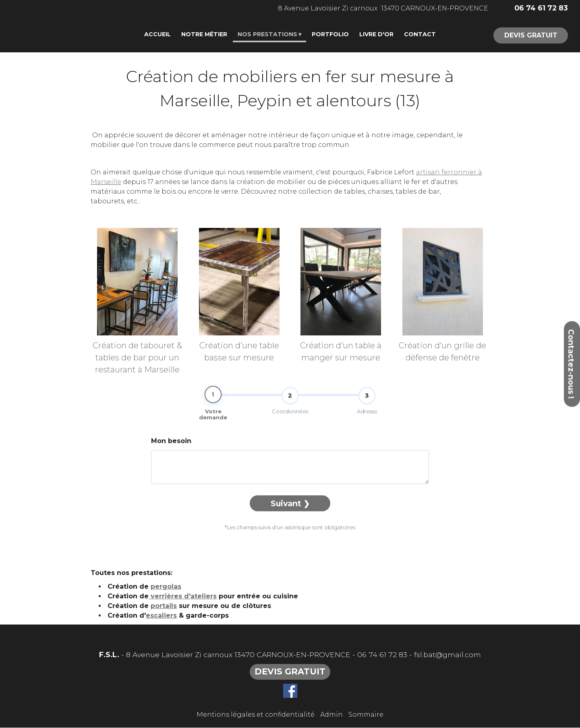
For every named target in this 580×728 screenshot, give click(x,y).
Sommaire (366, 715)
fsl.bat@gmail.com (447, 655)
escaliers (161, 616)
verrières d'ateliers (183, 597)
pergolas (166, 587)
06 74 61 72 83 (382, 655)
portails (164, 607)
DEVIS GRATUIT (531, 35)
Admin (331, 715)
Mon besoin (171, 457)
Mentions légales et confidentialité (256, 715)
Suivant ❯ (290, 520)
